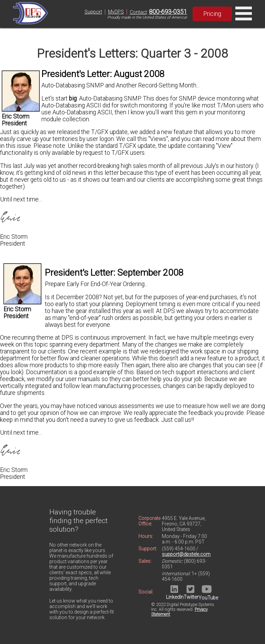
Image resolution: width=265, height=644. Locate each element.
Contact (138, 12)
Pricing (212, 14)
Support (93, 12)
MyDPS (116, 12)
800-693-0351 (168, 12)
